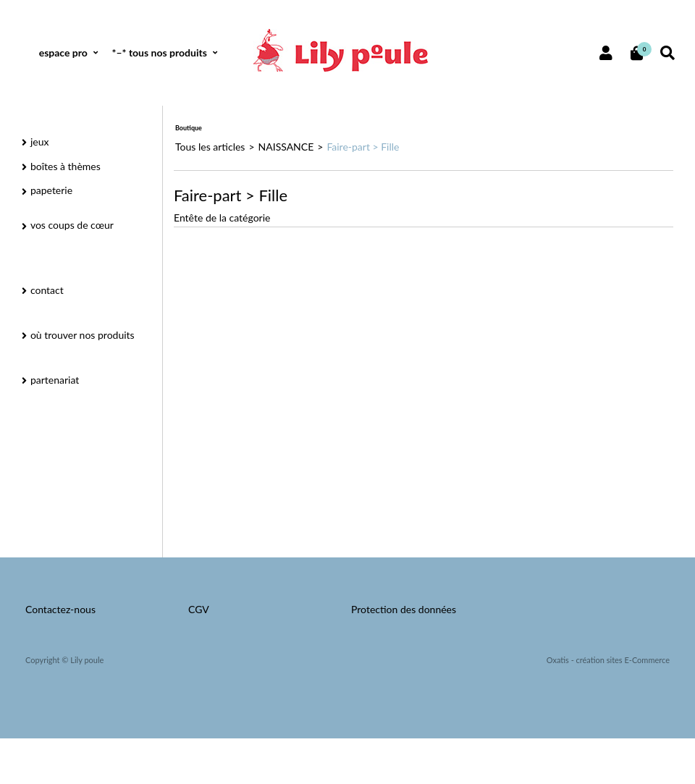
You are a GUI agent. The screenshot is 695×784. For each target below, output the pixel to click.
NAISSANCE (286, 147)
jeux (40, 142)
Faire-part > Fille (363, 147)
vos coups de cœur (72, 225)
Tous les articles (210, 147)
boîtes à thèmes (66, 166)
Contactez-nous (60, 609)
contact (47, 290)
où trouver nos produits (83, 335)
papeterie (51, 190)
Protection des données (404, 609)
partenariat (55, 380)
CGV (199, 609)
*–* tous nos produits (159, 52)
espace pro (63, 52)
